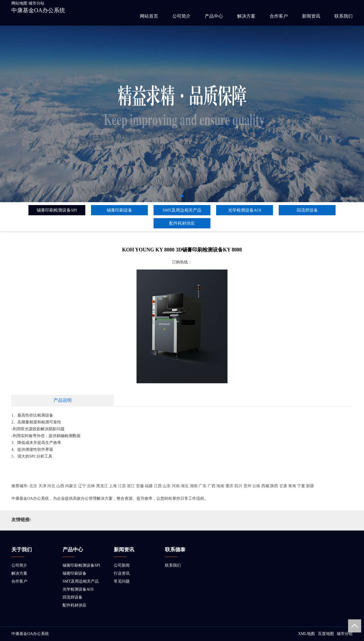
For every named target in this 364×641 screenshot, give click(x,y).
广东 (202, 486)
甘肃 (283, 486)
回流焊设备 (307, 210)
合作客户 (279, 16)
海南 (220, 486)
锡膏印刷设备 (119, 210)
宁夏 (301, 486)
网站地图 (19, 3)
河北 (51, 486)
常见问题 (122, 581)
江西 (158, 486)
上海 (113, 486)
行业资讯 (122, 573)
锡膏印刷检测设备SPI (57, 210)
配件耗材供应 (182, 223)
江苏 (122, 486)
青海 (292, 486)
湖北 (185, 486)
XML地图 (306, 634)
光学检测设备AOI (245, 210)
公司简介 (181, 16)
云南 (256, 486)
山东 (167, 486)
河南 (176, 486)
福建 (149, 486)
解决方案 (246, 16)
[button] (182, 196)
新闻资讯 (311, 16)
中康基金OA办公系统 (38, 10)
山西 (60, 486)
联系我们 (344, 16)
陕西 (274, 486)
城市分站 (36, 3)
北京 (33, 486)
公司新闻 (122, 565)
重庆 (229, 486)
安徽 (140, 486)
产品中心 (214, 16)
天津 (42, 486)
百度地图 (326, 634)
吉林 (91, 486)
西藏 (265, 486)
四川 (238, 486)
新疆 (310, 486)
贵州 (247, 486)
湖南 (194, 486)
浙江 (131, 486)
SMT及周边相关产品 (182, 210)
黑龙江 (102, 486)
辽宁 (82, 486)
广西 (212, 486)
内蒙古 (71, 486)
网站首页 (149, 16)
